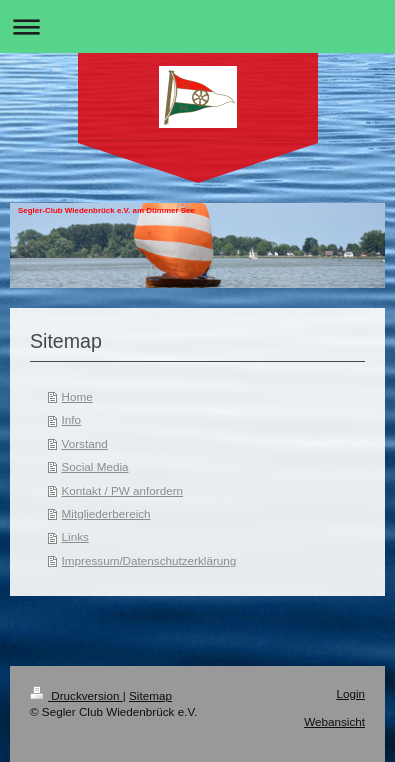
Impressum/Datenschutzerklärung (149, 560)
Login (350, 693)
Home (77, 396)
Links (75, 536)
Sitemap (150, 695)
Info (72, 419)
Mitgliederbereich (106, 513)
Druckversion (76, 695)
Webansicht (334, 721)
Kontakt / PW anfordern (122, 490)
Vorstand (85, 443)
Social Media (95, 466)
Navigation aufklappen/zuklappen (197, 26)
